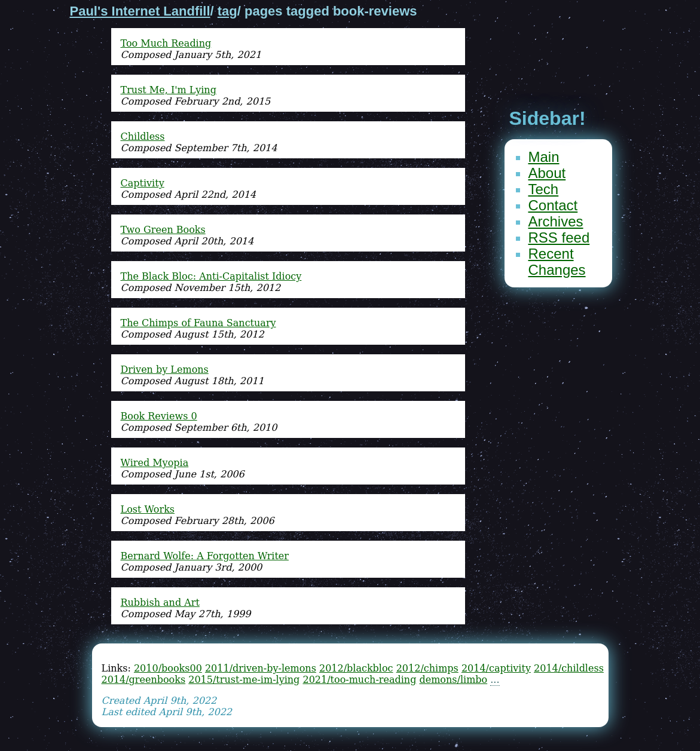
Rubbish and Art (160, 603)
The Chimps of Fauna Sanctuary (198, 323)
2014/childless (569, 668)
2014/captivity (496, 668)
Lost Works (148, 509)
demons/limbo (453, 680)
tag (227, 11)
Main (544, 157)
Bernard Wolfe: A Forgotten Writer (205, 556)
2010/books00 (168, 668)
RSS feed (559, 237)
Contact (553, 205)
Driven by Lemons (165, 370)
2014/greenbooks (144, 680)
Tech (544, 189)
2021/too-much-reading (359, 680)
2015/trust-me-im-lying (244, 680)
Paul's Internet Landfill (140, 11)
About (547, 173)
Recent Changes (557, 262)
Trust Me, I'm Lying (169, 90)
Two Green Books (163, 230)
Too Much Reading (166, 43)
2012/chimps (427, 668)
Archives (556, 221)
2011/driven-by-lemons (261, 668)
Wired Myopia (155, 463)
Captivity (143, 183)
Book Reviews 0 (159, 416)
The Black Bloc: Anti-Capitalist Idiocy (211, 276)
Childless (143, 137)
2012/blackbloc (356, 668)
